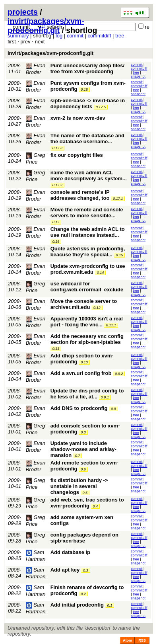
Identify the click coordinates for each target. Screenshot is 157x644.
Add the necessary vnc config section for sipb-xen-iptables (87, 339)
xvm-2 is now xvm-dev (78, 118)
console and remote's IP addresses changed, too (80, 195)
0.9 (113, 409)
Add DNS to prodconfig (79, 408)
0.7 (78, 456)
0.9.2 (119, 374)
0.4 (96, 506)
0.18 (84, 90)
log (59, 36)
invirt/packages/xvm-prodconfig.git (46, 26)
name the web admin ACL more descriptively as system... (89, 176)
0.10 (84, 362)
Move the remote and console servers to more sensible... (87, 213)
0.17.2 (57, 185)
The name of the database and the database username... (87, 139)
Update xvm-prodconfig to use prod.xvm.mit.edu (88, 269)
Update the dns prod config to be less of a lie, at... (87, 394)
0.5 (85, 493)
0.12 (97, 308)
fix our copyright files (77, 155)
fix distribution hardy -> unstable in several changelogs (79, 486)
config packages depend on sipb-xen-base (84, 538)
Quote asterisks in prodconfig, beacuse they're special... (88, 252)
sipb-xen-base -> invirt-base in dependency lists (88, 103)
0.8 (83, 432)
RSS (142, 640)
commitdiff (99, 36)
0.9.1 (105, 397)
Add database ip (70, 552)
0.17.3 (57, 148)
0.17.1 (118, 199)
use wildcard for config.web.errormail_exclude (87, 287)
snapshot (138, 76)
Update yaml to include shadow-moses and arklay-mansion (83, 449)
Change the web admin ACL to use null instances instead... (88, 232)
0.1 (110, 605)
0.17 (56, 222)
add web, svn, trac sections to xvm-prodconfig (87, 503)
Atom (127, 640)
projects (23, 12)
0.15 (120, 255)
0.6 (83, 469)
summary (18, 36)
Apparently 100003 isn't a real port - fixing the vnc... (87, 322)
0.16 (56, 242)
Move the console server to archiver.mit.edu (84, 304)
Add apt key (65, 570)
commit (75, 36)
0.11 (56, 349)
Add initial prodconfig (77, 605)
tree (120, 36)
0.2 (83, 594)
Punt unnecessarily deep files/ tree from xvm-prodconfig (87, 68)
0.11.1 (111, 325)
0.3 (86, 570)
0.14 (101, 273)
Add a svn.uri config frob (81, 373)
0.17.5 (101, 107)
